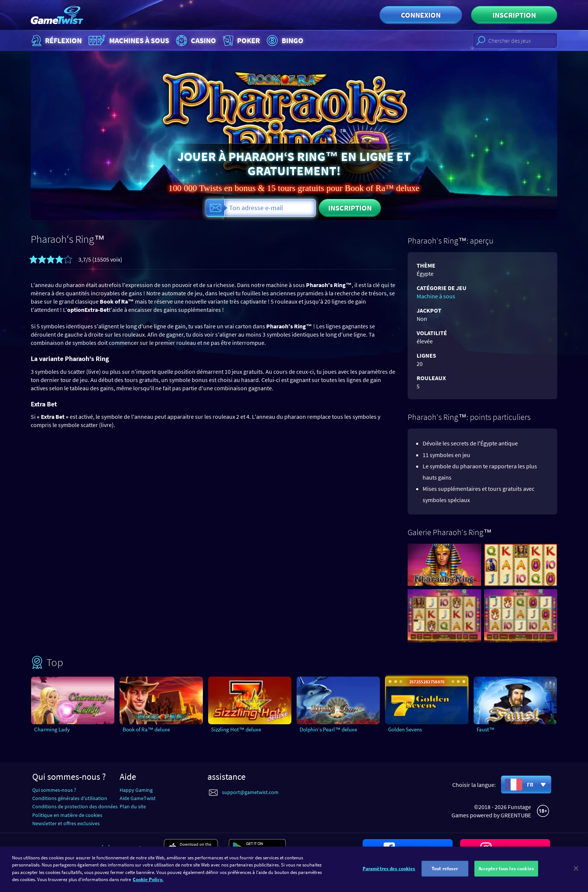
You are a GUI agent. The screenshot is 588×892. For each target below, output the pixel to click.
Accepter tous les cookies (506, 869)
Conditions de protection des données (75, 806)
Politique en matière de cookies (67, 815)
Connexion (421, 15)
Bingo (284, 41)
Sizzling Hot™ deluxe (236, 729)
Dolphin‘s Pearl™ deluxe (328, 729)
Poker (241, 41)
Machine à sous (436, 296)
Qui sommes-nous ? (54, 790)
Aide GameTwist (138, 798)
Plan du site (133, 806)
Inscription (514, 15)
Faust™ (486, 729)
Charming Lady (52, 729)
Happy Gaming (136, 790)
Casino (195, 41)
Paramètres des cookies (389, 869)
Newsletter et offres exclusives (66, 823)
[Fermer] (576, 869)
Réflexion (56, 41)
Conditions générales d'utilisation (70, 798)
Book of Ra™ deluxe (146, 729)
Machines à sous (128, 41)
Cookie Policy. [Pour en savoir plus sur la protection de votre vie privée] (148, 881)
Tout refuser (445, 869)
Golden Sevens (405, 729)
